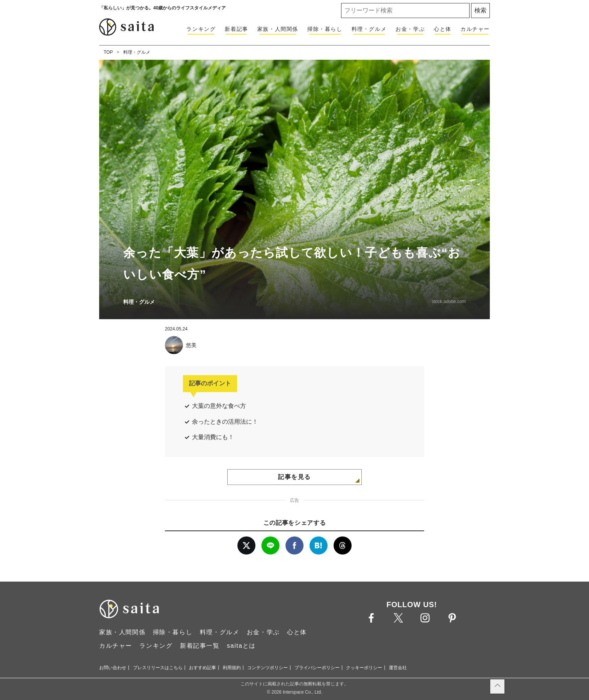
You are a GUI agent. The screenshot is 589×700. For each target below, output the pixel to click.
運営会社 (398, 668)
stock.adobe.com (449, 302)
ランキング (201, 29)
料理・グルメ (369, 29)
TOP (108, 52)
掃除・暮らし (325, 29)
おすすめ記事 (202, 668)
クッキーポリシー (364, 668)
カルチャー (475, 29)
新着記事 (236, 29)
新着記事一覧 (200, 646)
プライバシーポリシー (317, 668)
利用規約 (232, 668)
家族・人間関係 (278, 29)
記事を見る (294, 477)
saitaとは (241, 646)
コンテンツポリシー (267, 668)
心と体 (443, 29)
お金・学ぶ (410, 29)
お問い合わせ (113, 668)
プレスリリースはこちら (158, 668)
